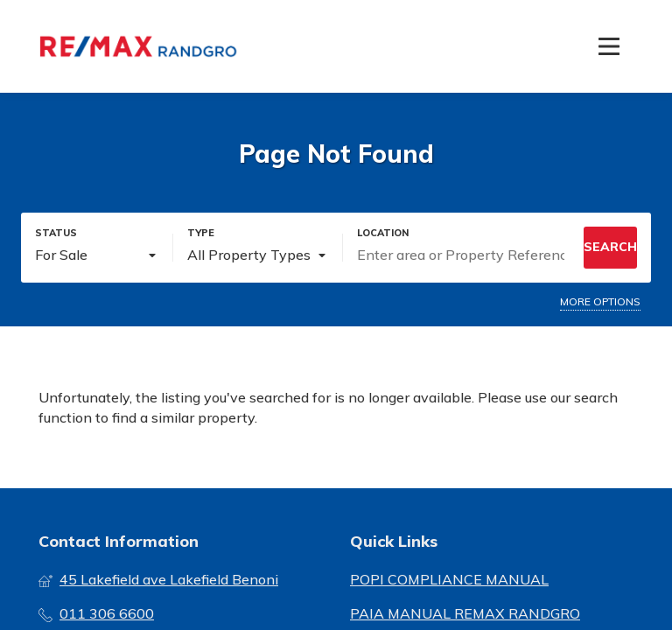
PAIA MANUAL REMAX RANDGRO (465, 613)
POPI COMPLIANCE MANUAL (449, 579)
